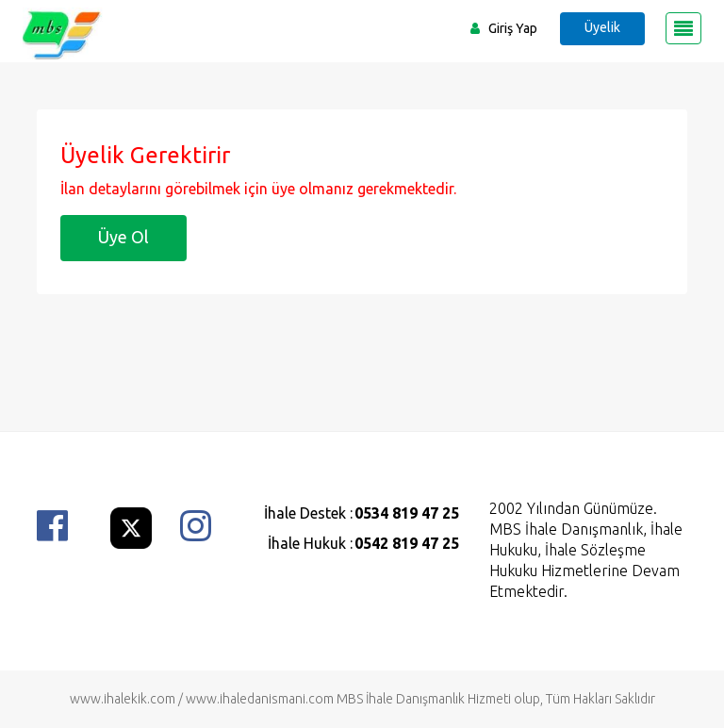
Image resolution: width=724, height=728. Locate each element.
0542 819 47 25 (407, 543)
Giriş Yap (513, 28)
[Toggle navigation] (683, 28)
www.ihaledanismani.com (260, 699)
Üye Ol (123, 237)
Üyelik (602, 27)
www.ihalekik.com (123, 699)
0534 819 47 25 (407, 513)
